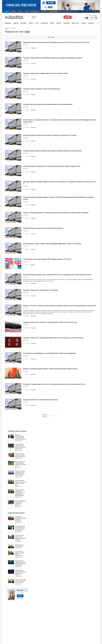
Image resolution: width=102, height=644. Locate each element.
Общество (16, 23)
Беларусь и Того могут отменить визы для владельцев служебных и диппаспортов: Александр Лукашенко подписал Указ (59, 306)
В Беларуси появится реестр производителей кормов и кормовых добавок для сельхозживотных (52, 151)
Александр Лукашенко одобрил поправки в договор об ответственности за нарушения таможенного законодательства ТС (59, 183)
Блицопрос (91, 23)
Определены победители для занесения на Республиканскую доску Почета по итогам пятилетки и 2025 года (56, 42)
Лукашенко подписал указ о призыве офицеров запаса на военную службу (45, 73)
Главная (7, 28)
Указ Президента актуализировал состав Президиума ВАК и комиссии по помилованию (49, 353)
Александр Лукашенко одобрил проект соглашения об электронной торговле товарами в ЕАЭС (52, 166)
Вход (91, 16)
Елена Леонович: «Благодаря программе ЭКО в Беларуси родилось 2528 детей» (47, 259)
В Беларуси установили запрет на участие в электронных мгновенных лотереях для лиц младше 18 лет (54, 384)
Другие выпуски (20, 598)
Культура (31, 23)
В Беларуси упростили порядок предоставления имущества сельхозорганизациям (48, 104)
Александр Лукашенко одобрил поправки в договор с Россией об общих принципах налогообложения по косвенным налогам (58, 198)
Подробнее (33, 48)
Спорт (37, 23)
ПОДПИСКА (13, 11)
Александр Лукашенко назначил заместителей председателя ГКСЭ (43, 228)
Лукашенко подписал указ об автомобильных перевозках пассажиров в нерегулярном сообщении (53, 58)
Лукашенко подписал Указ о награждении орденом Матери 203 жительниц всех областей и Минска (53, 338)
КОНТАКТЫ (44, 11)
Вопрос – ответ (75, 23)
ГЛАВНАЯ (7, 11)
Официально (8, 23)
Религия (52, 23)
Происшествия (44, 23)
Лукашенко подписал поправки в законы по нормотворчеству (42, 89)
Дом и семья (66, 23)
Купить (20, 596)
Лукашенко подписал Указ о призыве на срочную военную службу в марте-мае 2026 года (50, 322)
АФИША (27, 11)
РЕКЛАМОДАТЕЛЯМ (35, 11)
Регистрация (95, 16)
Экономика (23, 23)
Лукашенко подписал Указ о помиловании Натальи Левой (40, 400)
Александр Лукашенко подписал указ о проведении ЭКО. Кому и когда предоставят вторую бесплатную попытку (57, 275)
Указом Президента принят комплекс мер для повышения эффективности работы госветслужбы (52, 244)
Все (49, 37)
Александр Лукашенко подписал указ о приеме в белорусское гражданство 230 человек (50, 135)
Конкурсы (84, 23)
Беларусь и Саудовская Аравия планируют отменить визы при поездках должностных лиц (50, 369)
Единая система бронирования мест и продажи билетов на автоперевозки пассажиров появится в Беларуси (56, 213)
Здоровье (59, 23)
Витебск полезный (53, 11)
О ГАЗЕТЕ (21, 11)
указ (52, 37)
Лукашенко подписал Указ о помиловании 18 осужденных (41, 290)
